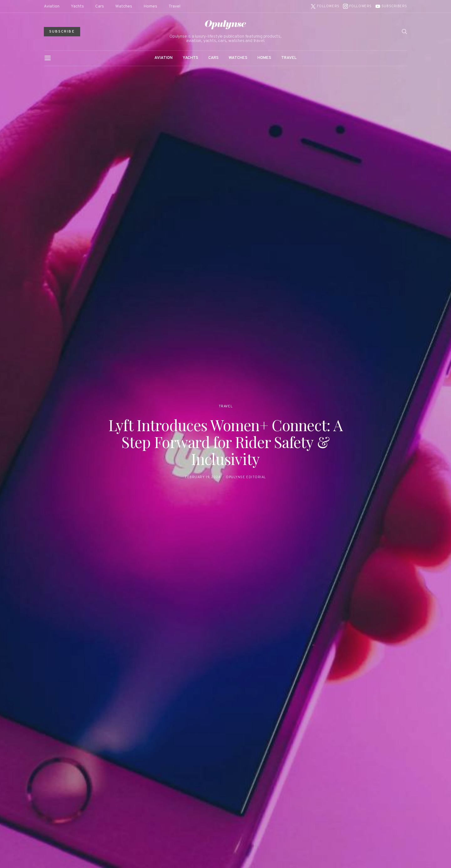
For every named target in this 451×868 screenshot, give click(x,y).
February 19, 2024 (203, 477)
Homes (150, 6)
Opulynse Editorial (246, 477)
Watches (124, 6)
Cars (100, 6)
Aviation (52, 6)
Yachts (77, 6)
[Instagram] (357, 6)
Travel (174, 6)
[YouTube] (391, 6)
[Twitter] (325, 6)
